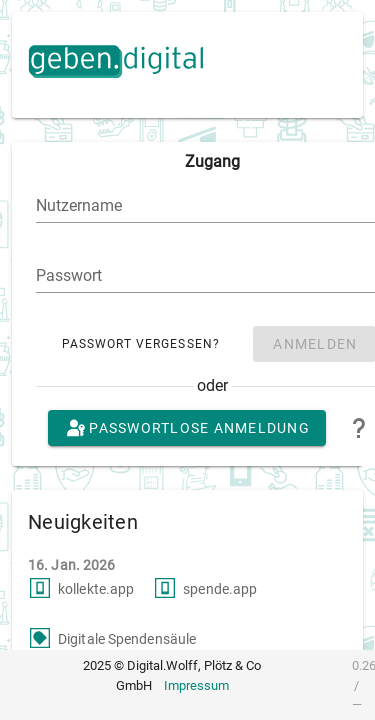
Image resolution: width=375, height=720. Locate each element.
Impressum (196, 685)
